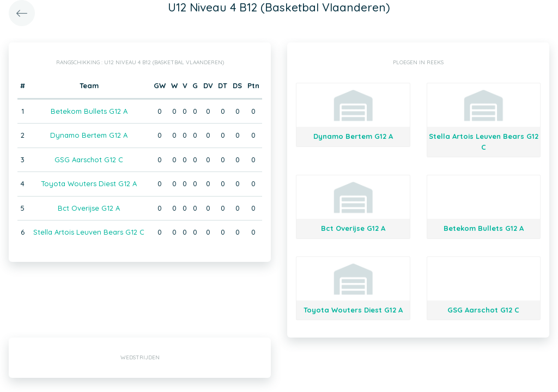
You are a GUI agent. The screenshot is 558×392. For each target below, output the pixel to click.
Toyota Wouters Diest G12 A (89, 183)
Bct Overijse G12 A (89, 208)
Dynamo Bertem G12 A (89, 135)
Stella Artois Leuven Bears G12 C (89, 232)
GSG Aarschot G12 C (89, 160)
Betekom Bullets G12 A (89, 111)
